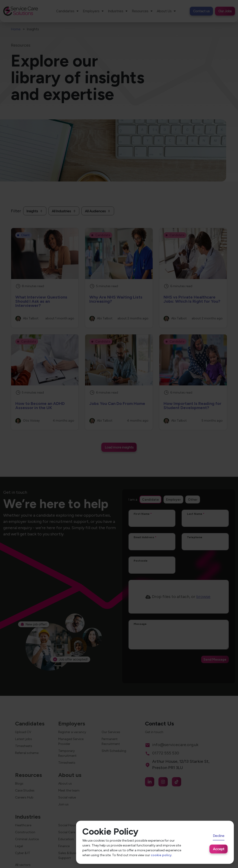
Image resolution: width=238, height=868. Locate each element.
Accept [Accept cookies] (219, 849)
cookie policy (161, 855)
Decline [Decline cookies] (219, 836)
